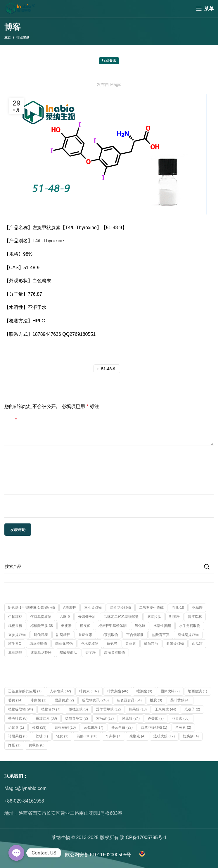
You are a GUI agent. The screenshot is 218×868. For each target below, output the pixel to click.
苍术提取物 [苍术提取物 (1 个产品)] (90, 644)
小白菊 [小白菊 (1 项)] (39, 700)
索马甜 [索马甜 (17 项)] (105, 718)
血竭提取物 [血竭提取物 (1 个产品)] (175, 644)
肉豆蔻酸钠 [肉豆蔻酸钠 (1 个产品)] (64, 644)
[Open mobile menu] (205, 9)
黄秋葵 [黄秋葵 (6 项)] (37, 745)
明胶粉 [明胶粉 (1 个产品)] (174, 617)
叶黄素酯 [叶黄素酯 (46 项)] (118, 691)
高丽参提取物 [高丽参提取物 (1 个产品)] (115, 653)
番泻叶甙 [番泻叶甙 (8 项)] (18, 718)
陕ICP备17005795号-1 (143, 837)
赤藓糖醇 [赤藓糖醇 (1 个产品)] (15, 653)
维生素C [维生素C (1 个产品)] (15, 644)
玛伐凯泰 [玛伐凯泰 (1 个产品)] (41, 635)
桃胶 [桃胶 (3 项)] (156, 700)
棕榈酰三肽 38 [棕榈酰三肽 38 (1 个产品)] (42, 626)
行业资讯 (23, 37)
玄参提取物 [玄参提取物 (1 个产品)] (17, 635)
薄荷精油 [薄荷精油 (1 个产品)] (151, 644)
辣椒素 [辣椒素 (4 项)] (137, 736)
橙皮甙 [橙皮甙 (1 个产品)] (85, 626)
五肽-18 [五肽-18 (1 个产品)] (178, 608)
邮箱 (9, 480)
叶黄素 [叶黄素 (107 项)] (89, 691)
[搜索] (109, 567)
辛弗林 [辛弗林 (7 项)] (113, 736)
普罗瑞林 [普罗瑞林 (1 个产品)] (195, 617)
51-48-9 (108, 369)
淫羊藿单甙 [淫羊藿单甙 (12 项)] (109, 709)
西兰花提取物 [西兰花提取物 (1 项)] (154, 727)
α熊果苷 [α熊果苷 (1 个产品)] (70, 608)
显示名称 (14, 458)
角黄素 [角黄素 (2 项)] (183, 727)
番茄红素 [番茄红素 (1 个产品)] (85, 635)
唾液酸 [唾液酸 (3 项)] (144, 691)
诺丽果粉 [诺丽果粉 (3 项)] (18, 736)
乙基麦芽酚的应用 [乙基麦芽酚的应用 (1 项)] (25, 691)
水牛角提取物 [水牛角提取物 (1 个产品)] (190, 626)
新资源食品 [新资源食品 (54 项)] (129, 700)
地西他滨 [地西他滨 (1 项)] (198, 691)
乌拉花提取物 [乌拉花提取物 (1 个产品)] (120, 608)
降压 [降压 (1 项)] (14, 745)
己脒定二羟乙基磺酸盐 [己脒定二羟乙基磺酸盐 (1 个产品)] (121, 617)
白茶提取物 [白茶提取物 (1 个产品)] (109, 635)
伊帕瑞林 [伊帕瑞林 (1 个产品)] (15, 617)
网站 (9, 503)
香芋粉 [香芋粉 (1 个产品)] (91, 653)
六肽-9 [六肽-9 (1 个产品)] (65, 617)
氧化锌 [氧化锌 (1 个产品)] (140, 626)
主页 (8, 37)
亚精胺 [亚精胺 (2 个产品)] (197, 608)
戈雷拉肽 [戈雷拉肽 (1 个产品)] (154, 617)
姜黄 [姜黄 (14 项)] (15, 700)
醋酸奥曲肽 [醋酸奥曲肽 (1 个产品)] (68, 653)
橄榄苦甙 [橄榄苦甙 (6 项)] (78, 709)
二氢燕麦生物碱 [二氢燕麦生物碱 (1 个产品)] (151, 608)
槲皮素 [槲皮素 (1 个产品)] (66, 626)
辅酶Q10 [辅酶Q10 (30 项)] (87, 736)
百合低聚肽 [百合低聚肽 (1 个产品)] (135, 635)
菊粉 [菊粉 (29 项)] (39, 727)
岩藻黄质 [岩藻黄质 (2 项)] (64, 700)
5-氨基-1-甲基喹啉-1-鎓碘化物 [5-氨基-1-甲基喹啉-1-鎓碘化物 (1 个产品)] (32, 608)
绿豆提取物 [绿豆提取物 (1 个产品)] (38, 644)
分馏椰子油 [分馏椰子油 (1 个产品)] (87, 617)
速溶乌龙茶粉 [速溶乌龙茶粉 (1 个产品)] (41, 653)
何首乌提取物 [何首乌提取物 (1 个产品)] (41, 617)
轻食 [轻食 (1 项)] (62, 736)
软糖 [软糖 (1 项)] (42, 736)
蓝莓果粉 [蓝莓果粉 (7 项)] (94, 727)
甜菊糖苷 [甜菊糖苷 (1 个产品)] (63, 635)
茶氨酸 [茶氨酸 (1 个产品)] (112, 644)
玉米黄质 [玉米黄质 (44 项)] (166, 709)
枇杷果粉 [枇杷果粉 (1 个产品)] (15, 626)
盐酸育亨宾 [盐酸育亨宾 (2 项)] (77, 718)
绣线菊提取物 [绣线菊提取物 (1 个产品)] (188, 635)
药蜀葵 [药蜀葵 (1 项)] (16, 727)
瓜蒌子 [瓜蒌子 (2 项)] (192, 709)
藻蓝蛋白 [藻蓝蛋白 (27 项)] (122, 727)
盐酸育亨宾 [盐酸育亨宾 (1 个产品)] (161, 635)
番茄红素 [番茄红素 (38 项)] (46, 718)
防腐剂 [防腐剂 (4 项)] (191, 736)
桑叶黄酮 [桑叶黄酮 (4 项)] (180, 700)
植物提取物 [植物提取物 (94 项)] (21, 709)
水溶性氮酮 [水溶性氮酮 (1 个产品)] (162, 626)
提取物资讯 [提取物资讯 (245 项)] (95, 700)
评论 (11, 420)
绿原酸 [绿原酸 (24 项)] (131, 718)
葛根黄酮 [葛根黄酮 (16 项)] (65, 727)
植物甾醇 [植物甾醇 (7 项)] (51, 709)
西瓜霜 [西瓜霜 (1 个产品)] (197, 644)
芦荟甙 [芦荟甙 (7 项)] (156, 718)
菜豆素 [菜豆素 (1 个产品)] (131, 644)
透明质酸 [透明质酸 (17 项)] (164, 736)
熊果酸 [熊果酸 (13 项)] (138, 709)
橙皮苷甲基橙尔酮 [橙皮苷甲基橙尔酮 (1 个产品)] (113, 626)
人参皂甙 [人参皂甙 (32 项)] (60, 691)
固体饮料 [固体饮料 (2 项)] (170, 691)
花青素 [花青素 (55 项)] (181, 718)
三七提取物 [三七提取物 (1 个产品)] (93, 608)
